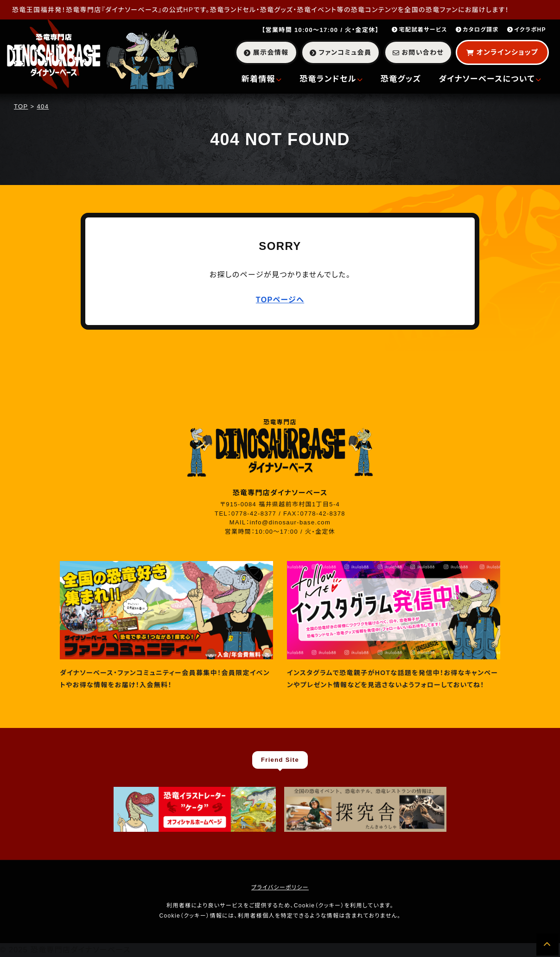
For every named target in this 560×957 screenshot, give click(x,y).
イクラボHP (527, 30)
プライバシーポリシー (280, 887)
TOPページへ (280, 300)
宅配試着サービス (420, 30)
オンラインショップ (502, 52)
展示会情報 (266, 52)
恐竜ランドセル (331, 79)
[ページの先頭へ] (547, 944)
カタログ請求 (477, 30)
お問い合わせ (418, 52)
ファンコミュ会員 (340, 52)
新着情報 (262, 79)
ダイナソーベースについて (490, 79)
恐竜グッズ (401, 79)
